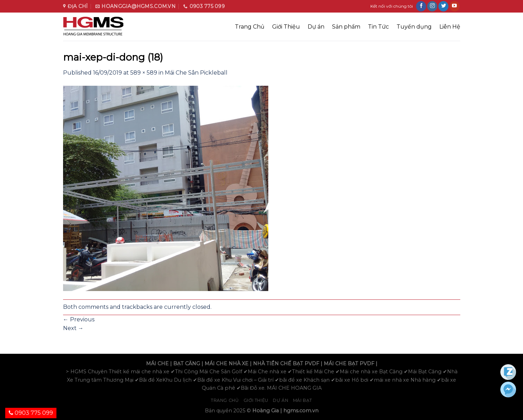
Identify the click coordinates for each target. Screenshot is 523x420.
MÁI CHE (157, 364)
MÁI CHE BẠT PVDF (349, 364)
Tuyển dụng (414, 27)
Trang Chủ (250, 27)
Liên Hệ (450, 27)
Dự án (316, 27)
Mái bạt (303, 400)
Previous (79, 319)
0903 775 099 (31, 413)
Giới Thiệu (286, 27)
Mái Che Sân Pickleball (196, 73)
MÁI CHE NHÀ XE (226, 364)
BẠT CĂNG (187, 364)
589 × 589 (144, 73)
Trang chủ (225, 400)
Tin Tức (378, 27)
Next (73, 328)
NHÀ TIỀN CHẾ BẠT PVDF (286, 364)
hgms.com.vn (301, 411)
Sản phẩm (346, 27)
